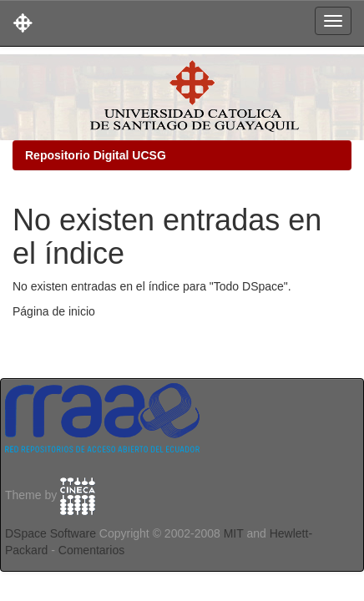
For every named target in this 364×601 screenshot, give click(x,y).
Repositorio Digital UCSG (96, 155)
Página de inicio (54, 311)
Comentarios (91, 550)
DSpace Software (51, 533)
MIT (234, 533)
